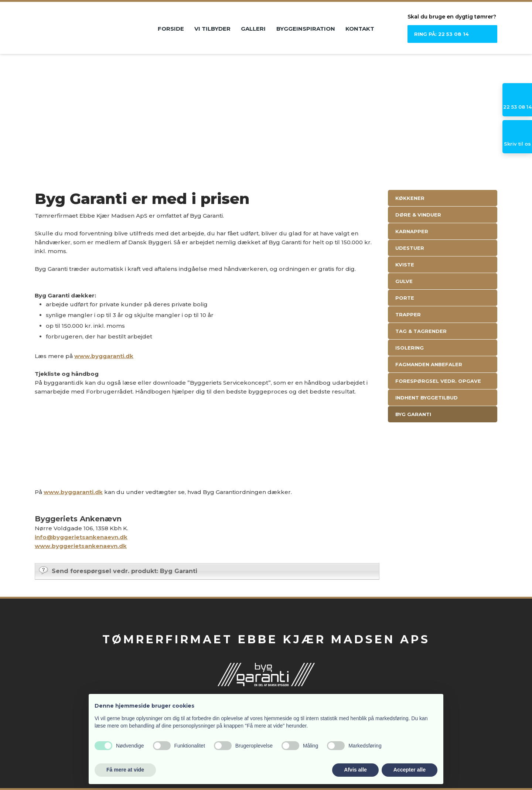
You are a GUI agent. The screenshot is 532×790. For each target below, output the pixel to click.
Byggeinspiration (306, 29)
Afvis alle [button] (355, 770)
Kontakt (360, 29)
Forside (171, 29)
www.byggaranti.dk (104, 356)
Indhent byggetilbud (427, 398)
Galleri (253, 29)
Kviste (405, 265)
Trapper (408, 314)
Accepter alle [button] (410, 770)
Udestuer (410, 248)
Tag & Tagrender (421, 331)
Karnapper (412, 231)
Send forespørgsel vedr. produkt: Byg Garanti (118, 570)
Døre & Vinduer (418, 215)
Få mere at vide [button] (125, 770)
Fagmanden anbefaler (429, 364)
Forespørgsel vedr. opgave (438, 381)
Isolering (410, 348)
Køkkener (410, 198)
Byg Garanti (413, 414)
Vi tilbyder (212, 29)
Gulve (404, 281)
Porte (405, 298)
